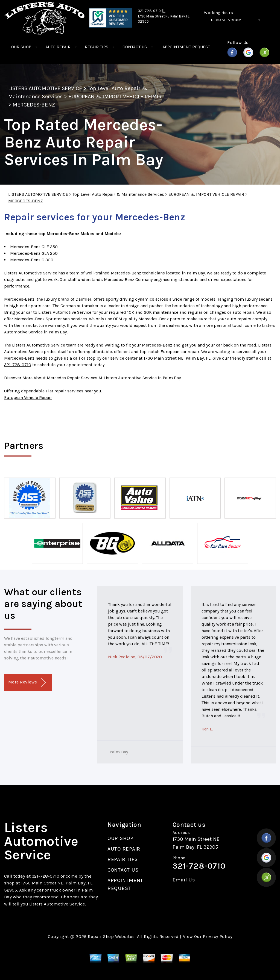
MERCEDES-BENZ (34, 105)
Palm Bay (119, 752)
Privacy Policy (218, 936)
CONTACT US (135, 47)
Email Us (184, 880)
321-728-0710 (149, 11)
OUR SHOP (21, 47)
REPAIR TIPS (97, 47)
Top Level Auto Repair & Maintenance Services (118, 194)
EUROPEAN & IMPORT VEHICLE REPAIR (115, 97)
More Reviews (27, 683)
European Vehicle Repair (28, 397)
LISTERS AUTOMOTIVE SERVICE (45, 88)
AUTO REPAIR (58, 47)
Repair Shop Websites (111, 936)
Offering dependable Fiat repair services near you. (53, 391)
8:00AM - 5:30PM (226, 20)
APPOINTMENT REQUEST (186, 47)
